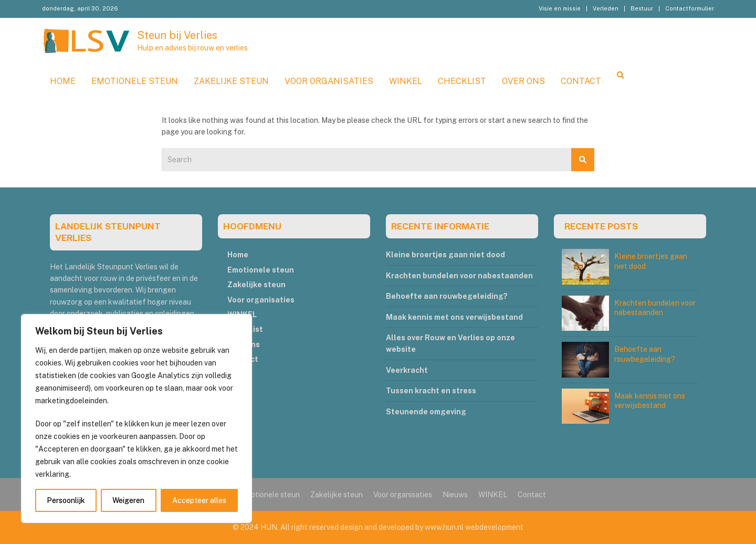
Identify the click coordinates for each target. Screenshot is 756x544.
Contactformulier (690, 8)
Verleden (606, 8)
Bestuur (642, 8)
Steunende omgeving (426, 412)
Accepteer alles (199, 500)
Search (583, 160)
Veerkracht (407, 370)
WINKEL (406, 81)
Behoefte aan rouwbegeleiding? (447, 296)
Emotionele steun (135, 81)
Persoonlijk (66, 500)
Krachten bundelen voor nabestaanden (459, 276)
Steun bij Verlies (177, 35)
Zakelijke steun (231, 81)
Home (63, 81)
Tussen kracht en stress (431, 391)
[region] (136, 419)
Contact (581, 81)
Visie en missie (560, 8)
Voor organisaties (329, 81)
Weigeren (128, 500)
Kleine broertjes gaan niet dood (445, 255)
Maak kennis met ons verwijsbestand (454, 317)
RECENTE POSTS (601, 226)
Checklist (462, 81)
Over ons (523, 81)
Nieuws (455, 495)
